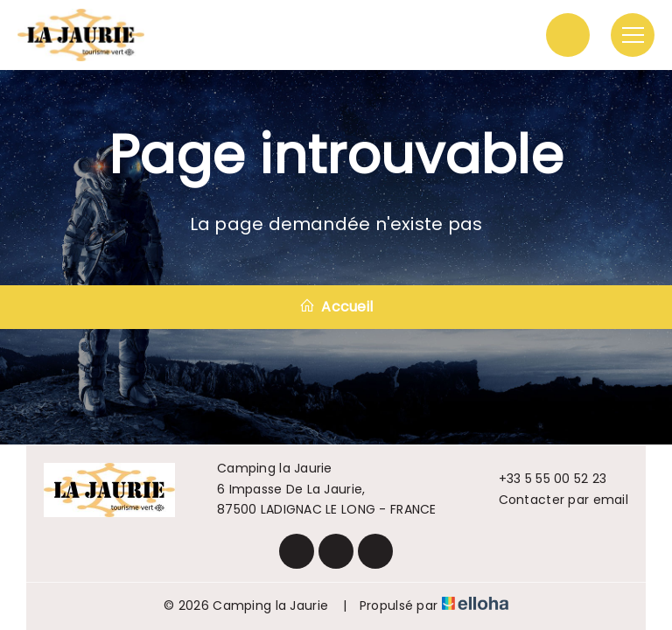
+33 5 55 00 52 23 (543, 479)
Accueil (336, 307)
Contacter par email (553, 500)
